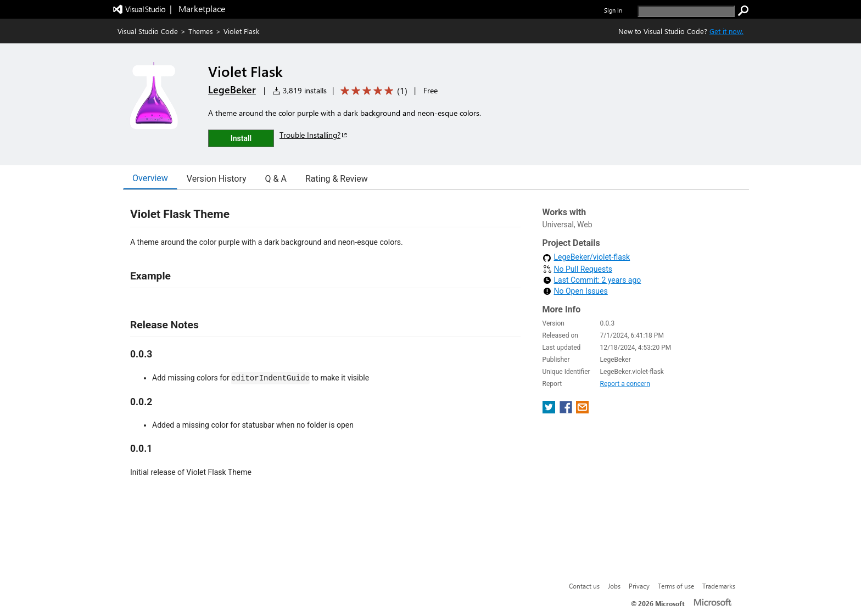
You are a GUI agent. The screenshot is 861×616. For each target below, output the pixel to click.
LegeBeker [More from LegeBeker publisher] (232, 89)
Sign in (613, 10)
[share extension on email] (582, 410)
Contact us (584, 586)
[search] (686, 11)
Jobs (614, 586)
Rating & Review (337, 179)
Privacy (639, 586)
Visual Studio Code (148, 31)
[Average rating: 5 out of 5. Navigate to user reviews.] (372, 91)
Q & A (276, 179)
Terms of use (676, 586)
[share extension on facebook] (567, 410)
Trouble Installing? (314, 135)
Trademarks (719, 586)
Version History (217, 179)
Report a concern (625, 384)
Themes (201, 31)
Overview (150, 178)
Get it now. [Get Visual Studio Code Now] (726, 31)
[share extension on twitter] (550, 410)
